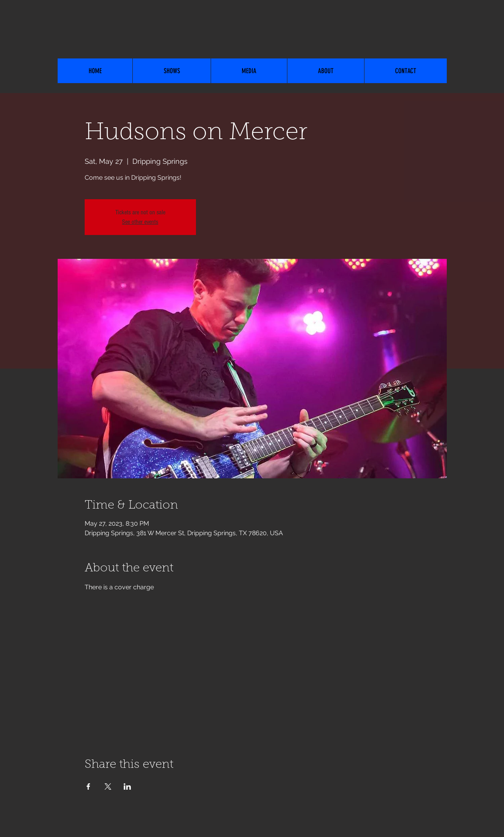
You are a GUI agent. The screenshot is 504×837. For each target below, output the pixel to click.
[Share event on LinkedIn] (127, 787)
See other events (140, 222)
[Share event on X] (108, 787)
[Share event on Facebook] (88, 787)
